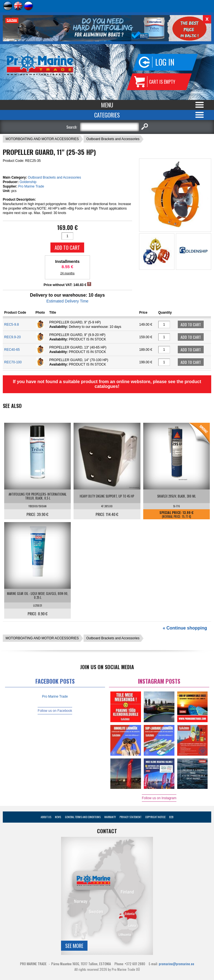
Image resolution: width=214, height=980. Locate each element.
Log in (165, 62)
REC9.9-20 (12, 337)
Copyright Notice (155, 817)
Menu (107, 105)
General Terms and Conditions (83, 817)
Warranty (110, 817)
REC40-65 (12, 350)
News (58, 817)
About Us (46, 817)
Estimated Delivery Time (67, 301)
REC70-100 (13, 362)
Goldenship (28, 182)
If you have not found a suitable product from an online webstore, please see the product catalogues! (107, 384)
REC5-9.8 (12, 325)
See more (74, 946)
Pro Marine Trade (31, 186)
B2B (171, 817)
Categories (107, 115)
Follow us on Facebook (55, 711)
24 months (67, 273)
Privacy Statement (130, 817)
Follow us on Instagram (159, 798)
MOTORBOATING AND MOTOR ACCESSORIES (42, 139)
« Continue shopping (185, 628)
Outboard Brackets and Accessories (113, 139)
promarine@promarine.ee (177, 964)
